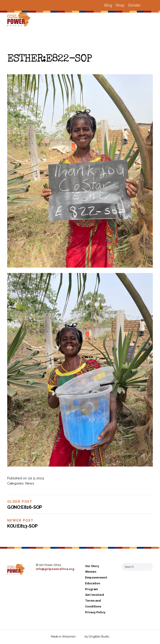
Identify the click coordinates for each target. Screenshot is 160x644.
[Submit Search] (148, 567)
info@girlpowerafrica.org (55, 569)
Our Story (92, 566)
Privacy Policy (95, 612)
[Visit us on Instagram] (151, 5)
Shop (120, 5)
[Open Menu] (154, 20)
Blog (108, 5)
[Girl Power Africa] (20, 20)
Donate (134, 5)
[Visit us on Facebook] (146, 5)
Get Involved (95, 595)
